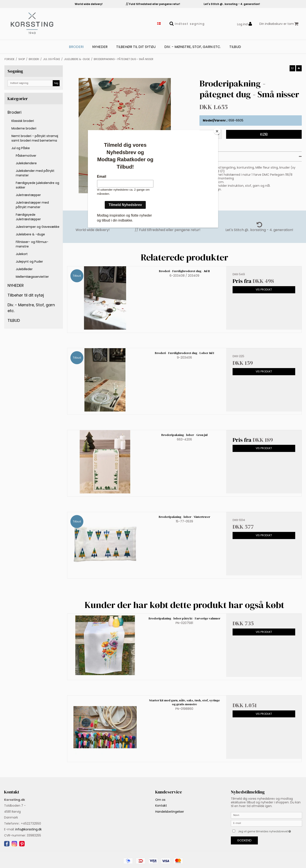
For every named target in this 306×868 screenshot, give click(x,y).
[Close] (217, 131)
